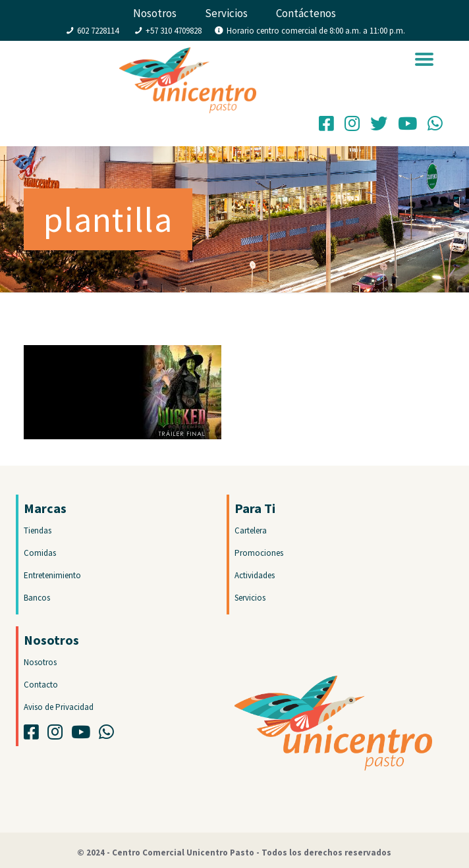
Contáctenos (306, 13)
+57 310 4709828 (174, 31)
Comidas (40, 553)
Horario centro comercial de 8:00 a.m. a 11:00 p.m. (316, 31)
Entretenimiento (52, 575)
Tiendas (38, 530)
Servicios (226, 13)
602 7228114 (98, 31)
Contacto (41, 685)
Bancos (37, 598)
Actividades (255, 575)
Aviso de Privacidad (59, 707)
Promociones (259, 553)
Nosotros (155, 13)
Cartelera (251, 530)
